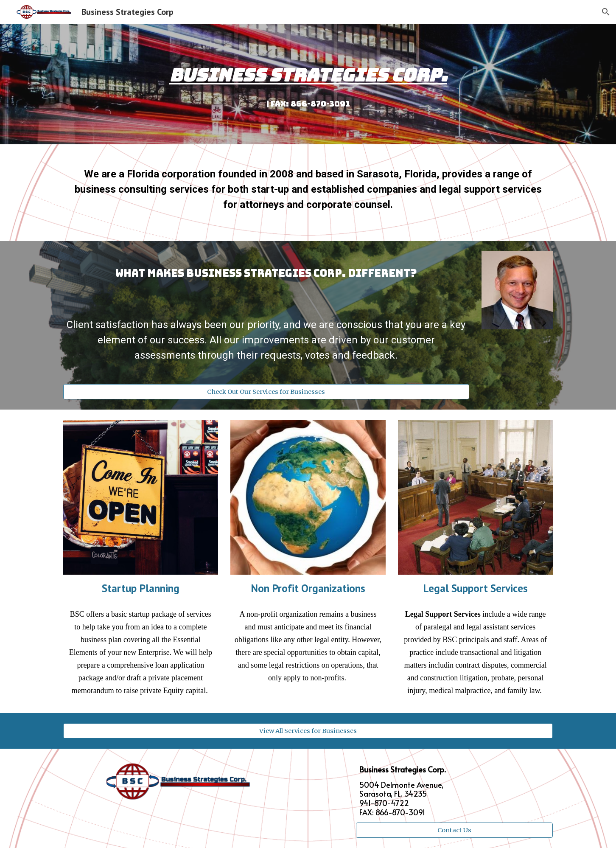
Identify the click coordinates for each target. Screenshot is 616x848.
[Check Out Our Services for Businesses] (266, 392)
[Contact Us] (454, 830)
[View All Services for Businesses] (308, 731)
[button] (606, 12)
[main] (308, 84)
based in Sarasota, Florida (376, 174)
